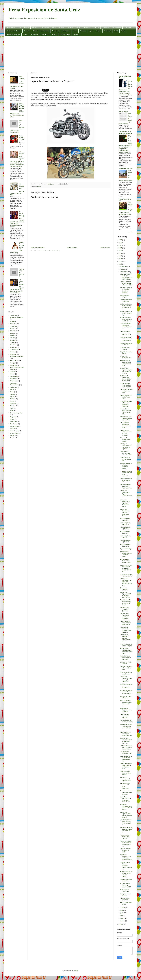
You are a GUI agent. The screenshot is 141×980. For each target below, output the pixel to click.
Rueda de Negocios (13, 34)
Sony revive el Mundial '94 (124, 890)
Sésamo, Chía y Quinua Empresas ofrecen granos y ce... (126, 866)
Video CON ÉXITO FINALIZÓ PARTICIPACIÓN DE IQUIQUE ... (126, 277)
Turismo (54, 34)
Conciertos (106, 27)
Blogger (76, 971)
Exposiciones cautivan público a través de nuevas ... (126, 554)
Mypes (91, 31)
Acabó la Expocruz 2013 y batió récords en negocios (126, 290)
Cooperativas (117, 27)
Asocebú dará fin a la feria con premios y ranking (126, 466)
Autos (54, 27)
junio (122, 913)
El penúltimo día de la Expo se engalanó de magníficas (126, 404)
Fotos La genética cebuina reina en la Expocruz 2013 (126, 283)
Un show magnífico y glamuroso (126, 301)
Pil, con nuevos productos (125, 899)
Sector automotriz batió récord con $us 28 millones (126, 319)
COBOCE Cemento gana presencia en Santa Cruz (126, 686)
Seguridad (13, 417)
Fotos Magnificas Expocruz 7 (125, 519)
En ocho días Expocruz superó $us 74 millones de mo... (126, 371)
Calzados (87, 27)
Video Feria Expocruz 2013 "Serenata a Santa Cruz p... (125, 595)
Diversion (13, 352)
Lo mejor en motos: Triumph (126, 663)
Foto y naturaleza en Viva (125, 895)
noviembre (124, 266)
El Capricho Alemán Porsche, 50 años (126, 575)
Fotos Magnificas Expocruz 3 (125, 541)
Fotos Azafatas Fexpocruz (22, 138)
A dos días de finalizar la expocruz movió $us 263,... (126, 630)
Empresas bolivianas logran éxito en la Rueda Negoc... (126, 807)
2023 (121, 245)
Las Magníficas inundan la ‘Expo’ (126, 753)
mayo (122, 916)
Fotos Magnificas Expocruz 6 (125, 524)
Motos (75, 31)
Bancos (70, 27)
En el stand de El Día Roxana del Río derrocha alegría (126, 602)
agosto (123, 907)
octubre (123, 269)
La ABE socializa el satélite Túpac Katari (126, 397)
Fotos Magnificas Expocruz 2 (125, 537)
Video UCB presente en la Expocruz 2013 (125, 779)
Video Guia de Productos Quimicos (124, 609)
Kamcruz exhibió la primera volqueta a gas (126, 313)
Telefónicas (45, 34)
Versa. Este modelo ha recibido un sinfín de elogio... (126, 692)
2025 (121, 240)
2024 (121, 243)
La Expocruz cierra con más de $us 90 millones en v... (126, 306)
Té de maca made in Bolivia (126, 697)
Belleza (12, 338)
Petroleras (107, 31)
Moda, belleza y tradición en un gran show (125, 658)
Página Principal (72, 248)
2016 (121, 256)
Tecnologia (34, 34)
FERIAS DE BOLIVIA (126, 169)
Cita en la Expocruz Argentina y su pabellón (126, 439)
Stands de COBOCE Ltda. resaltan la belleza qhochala (126, 857)
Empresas (127, 27)
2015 (121, 259)
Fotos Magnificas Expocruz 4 (125, 532)
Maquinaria (56, 31)
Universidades (14, 433)
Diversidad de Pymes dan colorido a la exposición (125, 616)
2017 (121, 253)
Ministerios (66, 31)
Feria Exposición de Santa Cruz (44, 10)
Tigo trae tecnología (126, 549)
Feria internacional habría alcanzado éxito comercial (126, 339)
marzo (123, 918)
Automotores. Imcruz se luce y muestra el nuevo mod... (126, 651)
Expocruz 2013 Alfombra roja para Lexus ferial (126, 453)
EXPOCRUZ (14, 361)
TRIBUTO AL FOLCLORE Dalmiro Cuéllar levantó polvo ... (126, 378)
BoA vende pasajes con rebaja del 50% (126, 480)
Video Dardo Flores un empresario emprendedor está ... (126, 759)
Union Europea (65, 34)
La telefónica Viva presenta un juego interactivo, (126, 734)
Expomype (13, 365)
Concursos (13, 347)
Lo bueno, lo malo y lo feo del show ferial (126, 668)
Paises (99, 31)
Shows (25, 34)
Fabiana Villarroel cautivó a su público (125, 850)
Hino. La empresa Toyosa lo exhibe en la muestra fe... (126, 703)
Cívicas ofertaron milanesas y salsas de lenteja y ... (126, 326)
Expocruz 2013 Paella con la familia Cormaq (125, 561)
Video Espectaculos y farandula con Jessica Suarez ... (126, 727)
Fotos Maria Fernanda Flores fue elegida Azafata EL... (126, 679)
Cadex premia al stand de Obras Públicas (126, 773)
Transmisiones (15, 426)
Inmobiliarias (45, 31)
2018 (121, 251)
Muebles (83, 31)
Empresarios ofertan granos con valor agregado (126, 793)
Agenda (26, 27)
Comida (96, 27)
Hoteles (35, 31)
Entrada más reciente (38, 248)
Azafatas (62, 27)
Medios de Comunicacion (14, 384)
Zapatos (76, 34)
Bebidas (79, 27)
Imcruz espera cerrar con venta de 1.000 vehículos (126, 433)
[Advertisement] (70, 54)
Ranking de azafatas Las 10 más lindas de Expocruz (126, 446)
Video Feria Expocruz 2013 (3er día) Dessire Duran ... (126, 815)
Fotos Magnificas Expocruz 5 (125, 528)
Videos (12, 436)
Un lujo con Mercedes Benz (126, 357)
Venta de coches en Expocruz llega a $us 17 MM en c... (126, 830)
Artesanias (45, 27)
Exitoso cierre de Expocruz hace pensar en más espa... (125, 363)
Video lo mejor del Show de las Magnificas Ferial (126, 486)
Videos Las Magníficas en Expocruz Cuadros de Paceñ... (125, 503)
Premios (13, 406)
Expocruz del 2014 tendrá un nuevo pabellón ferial (126, 418)
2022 (121, 248)
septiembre (124, 272)
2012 (121, 924)
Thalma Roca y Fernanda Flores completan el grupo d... (126, 741)
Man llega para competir (125, 296)
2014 (121, 261)
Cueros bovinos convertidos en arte (125, 459)
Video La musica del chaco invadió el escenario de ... (126, 747)
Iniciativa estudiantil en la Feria (126, 880)
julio (122, 910)
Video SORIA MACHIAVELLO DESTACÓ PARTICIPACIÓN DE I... (126, 582)
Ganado (27, 31)
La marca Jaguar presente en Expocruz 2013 (125, 333)
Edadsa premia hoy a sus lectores (126, 673)
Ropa (123, 31)
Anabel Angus (124, 112)
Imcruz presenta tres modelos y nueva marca (125, 623)
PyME (116, 31)
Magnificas (13, 378)
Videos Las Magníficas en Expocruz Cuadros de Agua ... (126, 494)
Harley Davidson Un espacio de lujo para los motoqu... (126, 874)
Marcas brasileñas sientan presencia (126, 721)
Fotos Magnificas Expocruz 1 (125, 545)
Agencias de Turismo (14, 27)
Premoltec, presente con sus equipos (126, 645)
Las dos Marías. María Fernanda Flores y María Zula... (126, 411)
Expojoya (13, 363)
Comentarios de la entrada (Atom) (50, 251)
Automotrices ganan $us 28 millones (126, 344)
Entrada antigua (105, 248)
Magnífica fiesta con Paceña (126, 353)
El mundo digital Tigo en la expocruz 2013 (125, 885)
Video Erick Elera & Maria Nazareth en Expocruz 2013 (126, 766)
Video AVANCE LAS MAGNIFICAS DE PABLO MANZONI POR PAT (126, 568)
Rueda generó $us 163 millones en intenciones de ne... (126, 844)
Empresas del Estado (14, 31)
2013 (121, 264)
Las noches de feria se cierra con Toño (126, 391)
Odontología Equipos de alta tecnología (126, 710)
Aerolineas (13, 315)
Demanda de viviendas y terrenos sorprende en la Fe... (126, 638)
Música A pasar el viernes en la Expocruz (125, 837)
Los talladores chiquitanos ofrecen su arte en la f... (125, 425)
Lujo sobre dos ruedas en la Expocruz (125, 716)
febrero (123, 921)
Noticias (13, 399)
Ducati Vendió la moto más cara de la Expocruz (125, 385)
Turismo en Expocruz (124, 589)
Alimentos (35, 27)
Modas (12, 389)
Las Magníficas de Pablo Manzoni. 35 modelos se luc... (126, 822)
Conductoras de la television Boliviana (125, 133)
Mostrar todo (130, 232)
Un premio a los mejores (125, 348)
